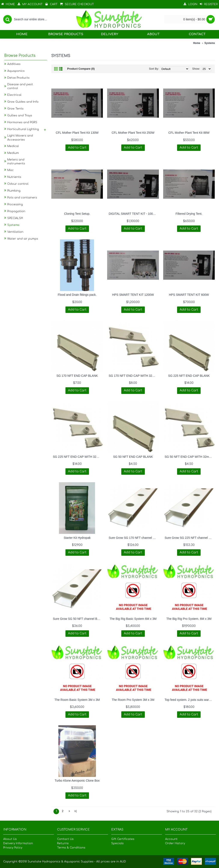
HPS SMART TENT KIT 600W (189, 295)
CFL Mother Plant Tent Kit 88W (189, 133)
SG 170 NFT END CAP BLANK (77, 376)
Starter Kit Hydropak (77, 538)
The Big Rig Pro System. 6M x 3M (189, 619)
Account (171, 839)
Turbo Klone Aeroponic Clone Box (77, 781)
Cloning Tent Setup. (77, 214)
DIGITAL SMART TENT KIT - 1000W (133, 214)
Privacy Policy (13, 848)
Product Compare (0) (81, 69)
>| (75, 811)
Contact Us (65, 839)
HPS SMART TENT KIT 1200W (133, 295)
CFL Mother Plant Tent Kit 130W (77, 133)
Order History (175, 843)
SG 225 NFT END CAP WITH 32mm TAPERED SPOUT (78, 457)
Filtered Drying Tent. (189, 214)
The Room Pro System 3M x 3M (133, 700)
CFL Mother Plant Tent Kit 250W (133, 133)
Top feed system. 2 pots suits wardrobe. (190, 700)
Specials (117, 843)
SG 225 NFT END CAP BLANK (189, 376)
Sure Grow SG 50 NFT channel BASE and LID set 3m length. (78, 619)
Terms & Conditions (71, 848)
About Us (10, 839)
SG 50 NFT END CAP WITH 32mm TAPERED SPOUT (190, 457)
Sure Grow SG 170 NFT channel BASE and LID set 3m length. (134, 538)
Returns (63, 843)
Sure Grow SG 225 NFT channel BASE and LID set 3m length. (190, 538)
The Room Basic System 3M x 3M (77, 700)
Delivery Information (18, 843)
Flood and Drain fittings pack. (77, 295)
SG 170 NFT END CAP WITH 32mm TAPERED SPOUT (134, 376)
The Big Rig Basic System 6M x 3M (133, 619)
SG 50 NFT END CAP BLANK (133, 457)
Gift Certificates (123, 839)
